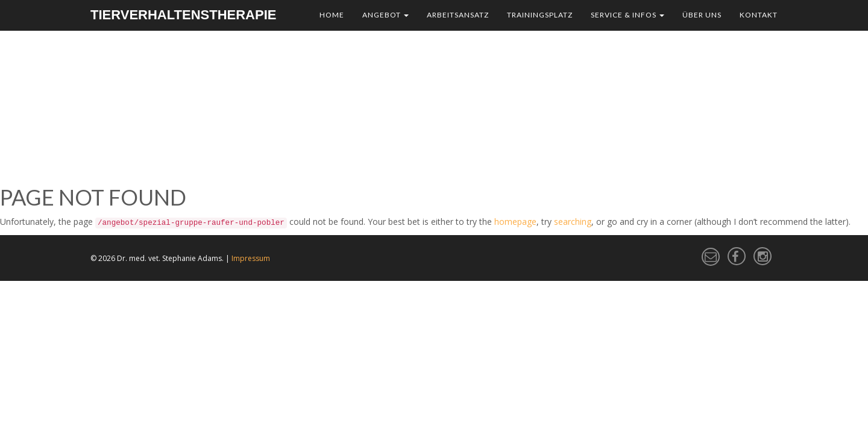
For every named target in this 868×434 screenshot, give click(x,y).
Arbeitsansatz (458, 15)
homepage (515, 222)
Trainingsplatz (540, 15)
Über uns (702, 15)
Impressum (251, 258)
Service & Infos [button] (627, 15)
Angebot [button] (385, 15)
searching (573, 222)
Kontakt (759, 15)
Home (332, 15)
